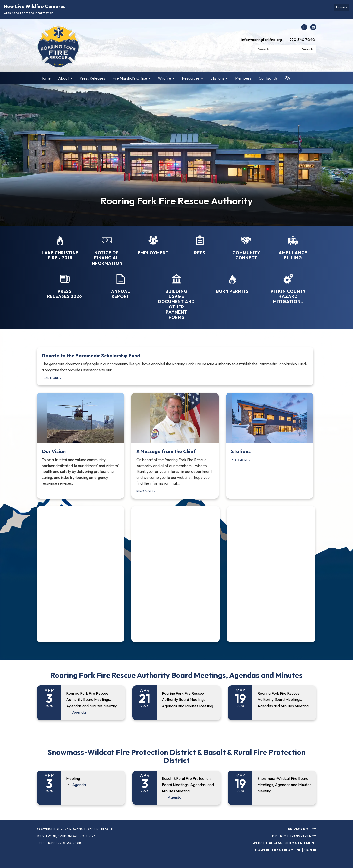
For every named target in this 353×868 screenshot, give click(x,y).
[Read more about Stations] (270, 446)
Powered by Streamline (278, 850)
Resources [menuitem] (191, 78)
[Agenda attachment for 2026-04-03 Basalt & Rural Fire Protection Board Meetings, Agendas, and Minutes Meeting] (175, 797)
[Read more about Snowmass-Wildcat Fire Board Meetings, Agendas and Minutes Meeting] (272, 788)
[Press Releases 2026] (65, 283)
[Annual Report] (121, 283)
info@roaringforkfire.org (262, 40)
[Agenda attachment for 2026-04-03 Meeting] (79, 785)
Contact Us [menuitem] (268, 78)
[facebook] (304, 29)
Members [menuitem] (243, 78)
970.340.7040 (302, 40)
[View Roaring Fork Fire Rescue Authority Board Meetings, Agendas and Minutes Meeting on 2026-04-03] (93, 700)
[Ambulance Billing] (293, 245)
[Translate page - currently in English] (288, 78)
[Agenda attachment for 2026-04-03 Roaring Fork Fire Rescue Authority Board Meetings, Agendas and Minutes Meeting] (79, 712)
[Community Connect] (246, 245)
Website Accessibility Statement (284, 843)
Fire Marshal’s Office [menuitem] (130, 78)
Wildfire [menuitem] (164, 78)
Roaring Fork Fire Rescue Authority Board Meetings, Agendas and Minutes (176, 675)
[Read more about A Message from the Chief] (175, 446)
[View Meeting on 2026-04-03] (93, 779)
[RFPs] (200, 242)
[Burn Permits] (232, 280)
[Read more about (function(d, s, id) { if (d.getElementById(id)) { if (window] (80, 574)
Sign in (310, 850)
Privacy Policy (302, 829)
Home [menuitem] (46, 78)
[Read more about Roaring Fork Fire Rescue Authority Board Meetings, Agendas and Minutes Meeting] (176, 703)
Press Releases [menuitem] (92, 78)
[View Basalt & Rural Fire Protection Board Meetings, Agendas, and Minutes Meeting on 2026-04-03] (189, 785)
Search (308, 49)
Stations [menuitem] (217, 78)
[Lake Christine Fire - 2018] (60, 245)
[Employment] (153, 242)
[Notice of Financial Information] (107, 247)
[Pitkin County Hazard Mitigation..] (288, 286)
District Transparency (294, 836)
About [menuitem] (63, 78)
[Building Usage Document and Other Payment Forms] (176, 294)
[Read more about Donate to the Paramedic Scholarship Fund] (175, 366)
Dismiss (341, 7)
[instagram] (313, 29)
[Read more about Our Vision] (80, 446)
